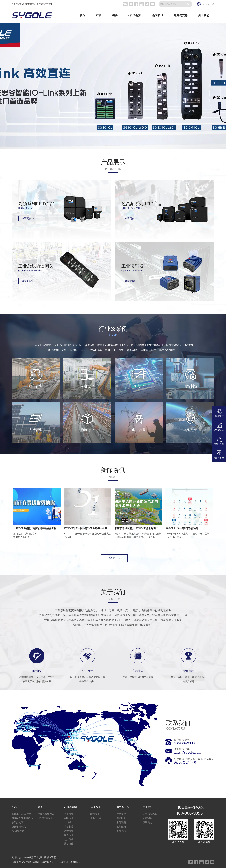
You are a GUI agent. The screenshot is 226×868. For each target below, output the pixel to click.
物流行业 (69, 835)
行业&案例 (135, 15)
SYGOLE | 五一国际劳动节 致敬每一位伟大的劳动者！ (93, 528)
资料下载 (121, 831)
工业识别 (39, 857)
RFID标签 (28, 857)
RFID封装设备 (45, 818)
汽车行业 (69, 814)
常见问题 (121, 822)
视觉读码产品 (19, 827)
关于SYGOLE (150, 814)
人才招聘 (147, 818)
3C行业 (68, 822)
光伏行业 (69, 831)
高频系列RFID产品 (21, 814)
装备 (115, 15)
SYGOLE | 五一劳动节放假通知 (182, 528)
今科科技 (75, 862)
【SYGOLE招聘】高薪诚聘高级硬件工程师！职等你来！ (43, 528)
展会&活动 (96, 818)
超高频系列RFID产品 (22, 818)
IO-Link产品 (18, 831)
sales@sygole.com (187, 752)
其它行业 (69, 844)
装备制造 (69, 827)
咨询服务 (121, 818)
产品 (99, 15)
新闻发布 (95, 814)
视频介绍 (121, 827)
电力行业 (69, 840)
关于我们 (204, 15)
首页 (82, 15)
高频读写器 (50, 857)
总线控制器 (17, 822)
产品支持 (121, 814)
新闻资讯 (158, 15)
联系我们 (147, 822)
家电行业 (69, 818)
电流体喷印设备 (46, 814)
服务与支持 (181, 15)
